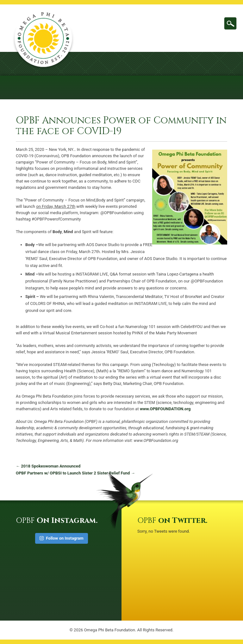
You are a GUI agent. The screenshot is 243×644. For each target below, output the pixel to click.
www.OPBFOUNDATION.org (165, 409)
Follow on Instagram (62, 538)
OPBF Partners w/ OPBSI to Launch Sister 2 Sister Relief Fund (75, 473)
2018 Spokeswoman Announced (48, 466)
